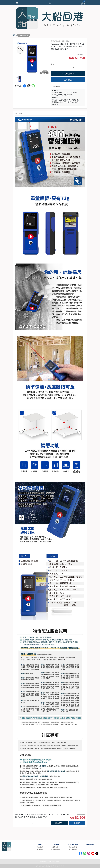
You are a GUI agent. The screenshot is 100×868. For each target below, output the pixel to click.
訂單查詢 (55, 847)
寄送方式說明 (73, 847)
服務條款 (40, 850)
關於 (40, 845)
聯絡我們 (40, 847)
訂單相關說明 (55, 850)
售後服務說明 (73, 850)
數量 (53, 64)
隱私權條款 (90, 845)
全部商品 (55, 845)
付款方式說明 (73, 845)
